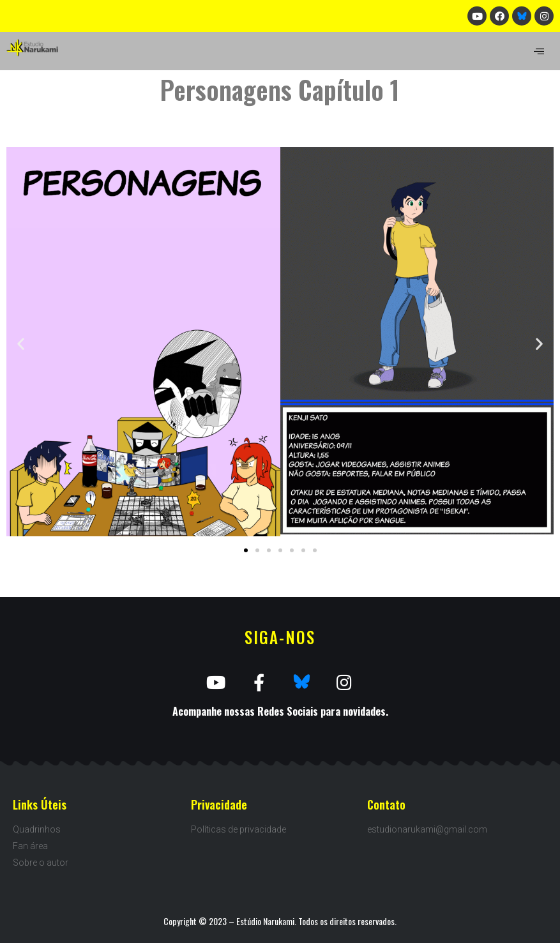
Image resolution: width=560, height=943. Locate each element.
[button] (246, 550)
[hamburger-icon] (539, 51)
